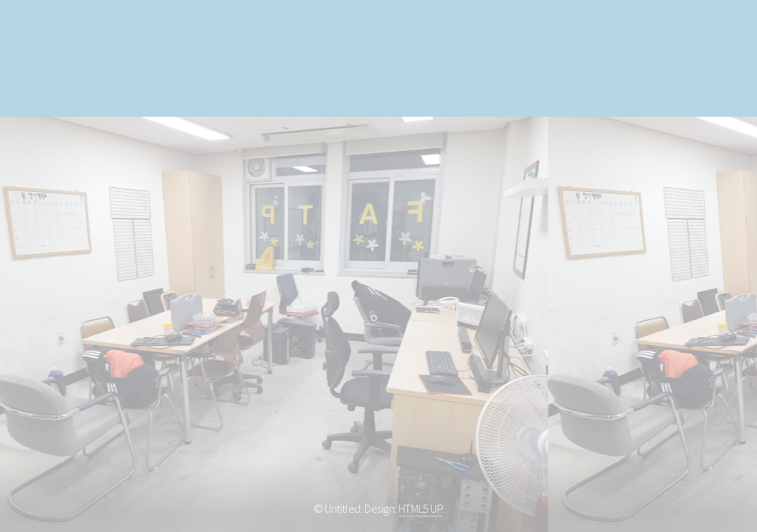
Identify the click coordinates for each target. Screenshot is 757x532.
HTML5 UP (420, 508)
